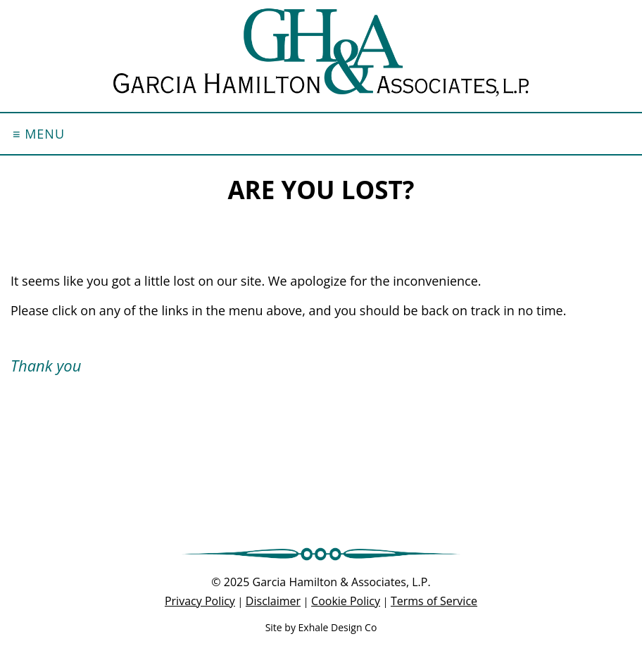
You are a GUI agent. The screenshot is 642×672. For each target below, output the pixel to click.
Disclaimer (273, 601)
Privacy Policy (200, 601)
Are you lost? (321, 190)
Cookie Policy (346, 601)
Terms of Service (434, 601)
